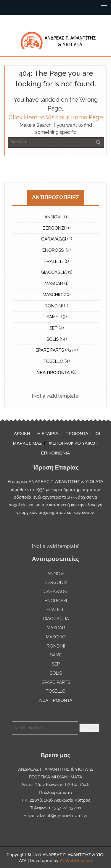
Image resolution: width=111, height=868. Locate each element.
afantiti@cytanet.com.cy (62, 816)
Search (89, 728)
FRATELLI (54, 261)
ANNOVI (53, 217)
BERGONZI (54, 228)
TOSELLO (53, 361)
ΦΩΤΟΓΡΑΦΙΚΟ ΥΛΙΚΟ (72, 443)
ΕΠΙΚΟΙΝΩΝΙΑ (55, 453)
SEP (53, 328)
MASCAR (54, 284)
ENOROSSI (53, 250)
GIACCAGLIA (54, 272)
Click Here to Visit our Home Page (56, 117)
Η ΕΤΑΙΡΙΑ (48, 434)
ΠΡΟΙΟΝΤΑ (77, 434)
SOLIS (53, 339)
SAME (52, 317)
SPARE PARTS (50, 350)
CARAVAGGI (54, 239)
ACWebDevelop (76, 861)
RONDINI (54, 306)
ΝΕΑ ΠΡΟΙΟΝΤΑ (53, 373)
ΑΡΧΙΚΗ (22, 434)
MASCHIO (53, 295)
